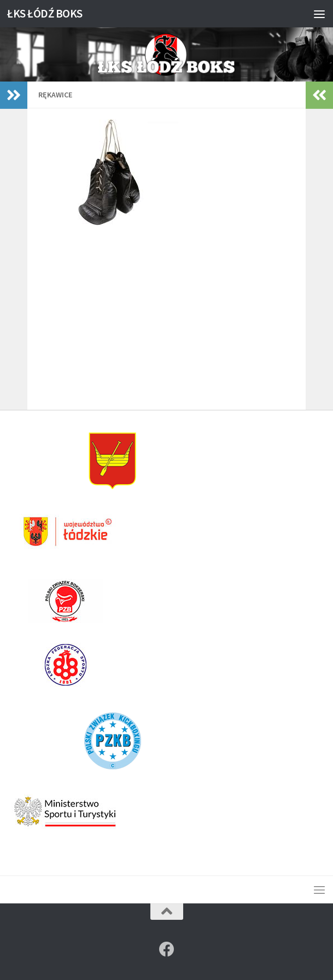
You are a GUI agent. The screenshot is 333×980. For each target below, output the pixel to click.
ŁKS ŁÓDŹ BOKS (45, 13)
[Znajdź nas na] (167, 949)
